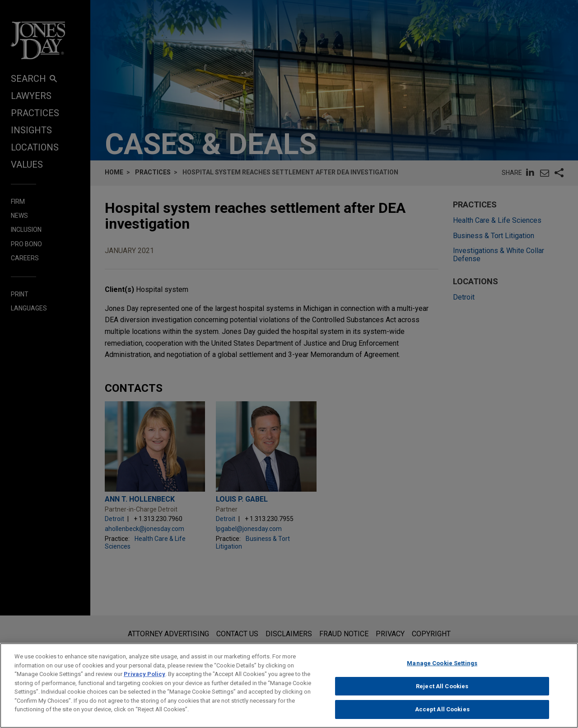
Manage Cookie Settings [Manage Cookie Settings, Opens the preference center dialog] (442, 669)
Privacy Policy (144, 680)
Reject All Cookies (442, 693)
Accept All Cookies (442, 716)
